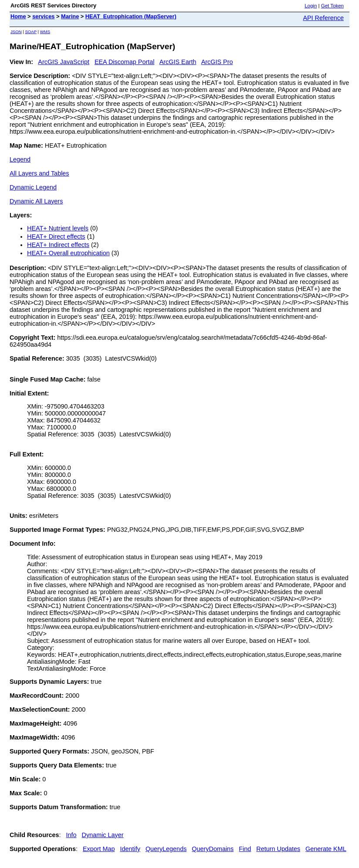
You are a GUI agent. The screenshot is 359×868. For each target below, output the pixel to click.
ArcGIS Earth (178, 62)
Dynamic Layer (103, 835)
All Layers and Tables (39, 173)
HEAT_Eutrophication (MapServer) (131, 16)
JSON (16, 32)
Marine (70, 16)
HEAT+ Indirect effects (58, 245)
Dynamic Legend (33, 187)
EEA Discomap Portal (125, 62)
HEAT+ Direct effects (56, 236)
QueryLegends (166, 849)
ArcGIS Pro (217, 62)
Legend (20, 159)
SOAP (31, 32)
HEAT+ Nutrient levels (58, 228)
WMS (45, 32)
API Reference (323, 18)
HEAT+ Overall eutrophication (68, 253)
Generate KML (326, 849)
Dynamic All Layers (36, 201)
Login (311, 6)
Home (18, 16)
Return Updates (278, 849)
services (43, 16)
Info (71, 835)
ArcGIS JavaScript (64, 62)
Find (245, 849)
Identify (130, 849)
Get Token (332, 6)
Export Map (99, 849)
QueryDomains (213, 849)
